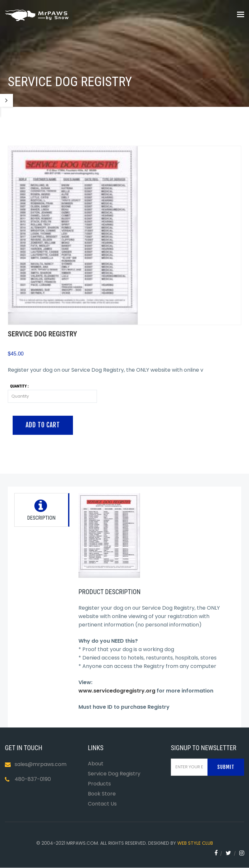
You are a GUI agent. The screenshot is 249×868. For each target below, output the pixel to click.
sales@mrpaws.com (41, 764)
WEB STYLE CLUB (195, 843)
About (96, 764)
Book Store (102, 794)
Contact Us (102, 804)
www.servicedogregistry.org (117, 691)
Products (99, 784)
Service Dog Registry (114, 774)
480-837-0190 (33, 779)
